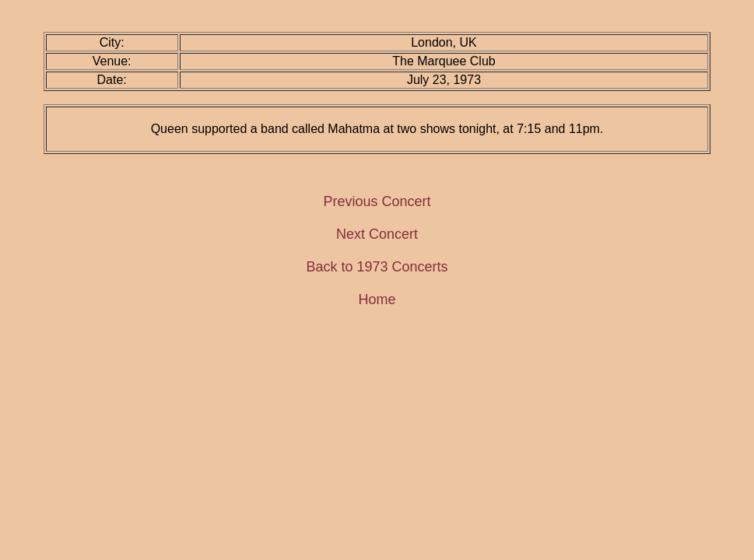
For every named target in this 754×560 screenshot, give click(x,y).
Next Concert (377, 234)
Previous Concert (377, 201)
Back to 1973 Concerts (377, 267)
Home (377, 299)
